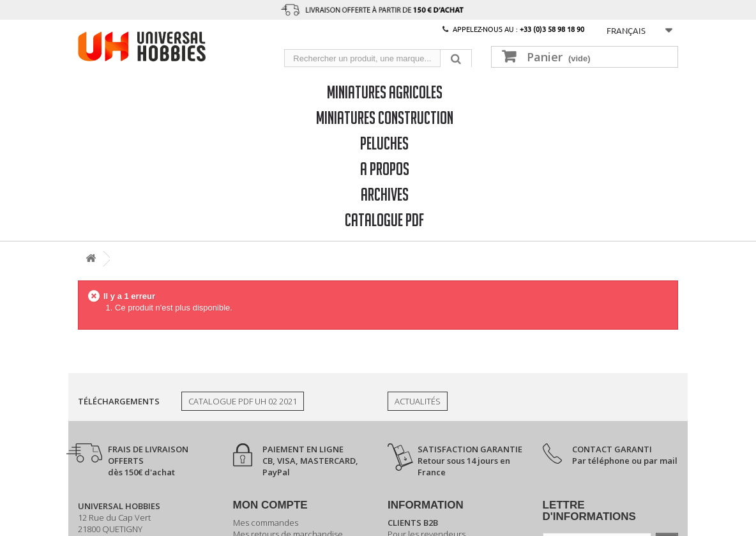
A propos (385, 168)
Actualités (418, 401)
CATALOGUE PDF (384, 219)
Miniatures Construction (385, 117)
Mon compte (270, 505)
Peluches (384, 143)
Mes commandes (266, 523)
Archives (385, 194)
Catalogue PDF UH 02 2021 (243, 401)
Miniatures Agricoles (385, 92)
